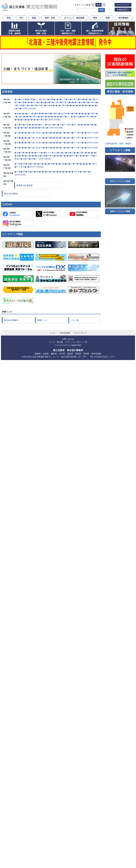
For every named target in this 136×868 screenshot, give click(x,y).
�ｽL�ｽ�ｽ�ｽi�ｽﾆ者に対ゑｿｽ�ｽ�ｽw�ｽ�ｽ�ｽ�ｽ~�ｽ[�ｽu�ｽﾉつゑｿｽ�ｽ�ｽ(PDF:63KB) (56, 143)
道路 (34, 18)
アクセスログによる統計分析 (68, 345)
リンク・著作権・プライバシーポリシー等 (68, 342)
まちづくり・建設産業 (74, 18)
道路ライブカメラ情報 (120, 211)
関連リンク (42, 320)
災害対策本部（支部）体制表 (118, 144)
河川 (21, 18)
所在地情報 (65, 333)
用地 (95, 18)
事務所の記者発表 (25, 185)
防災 (9, 18)
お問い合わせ (68, 339)
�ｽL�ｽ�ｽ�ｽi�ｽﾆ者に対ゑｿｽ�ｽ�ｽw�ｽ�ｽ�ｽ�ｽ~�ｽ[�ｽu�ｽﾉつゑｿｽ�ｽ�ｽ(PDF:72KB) (56, 133)
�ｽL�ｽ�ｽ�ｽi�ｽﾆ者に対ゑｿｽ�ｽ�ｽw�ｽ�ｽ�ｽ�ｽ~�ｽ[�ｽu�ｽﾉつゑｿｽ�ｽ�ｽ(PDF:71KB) (56, 138)
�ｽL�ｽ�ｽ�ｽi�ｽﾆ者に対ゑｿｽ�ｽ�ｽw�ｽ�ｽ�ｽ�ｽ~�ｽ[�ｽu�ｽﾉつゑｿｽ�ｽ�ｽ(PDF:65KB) (56, 148)
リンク (53, 333)
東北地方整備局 (11, 320)
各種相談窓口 (123, 10)
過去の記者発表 (11, 194)
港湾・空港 (50, 18)
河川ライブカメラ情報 (120, 181)
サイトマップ (123, 5)
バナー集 (75, 320)
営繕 (108, 18)
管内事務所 (124, 18)
